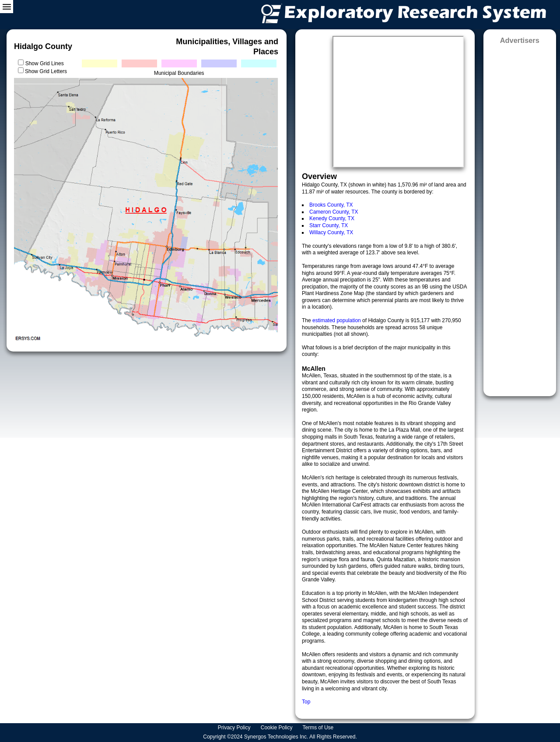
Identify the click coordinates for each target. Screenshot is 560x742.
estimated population (337, 320)
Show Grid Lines (46, 63)
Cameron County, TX (334, 212)
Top (306, 702)
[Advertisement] (520, 217)
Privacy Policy (235, 728)
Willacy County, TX (331, 232)
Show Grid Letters (46, 71)
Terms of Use (319, 728)
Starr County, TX (329, 225)
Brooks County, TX (331, 205)
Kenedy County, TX (332, 218)
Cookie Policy (277, 728)
